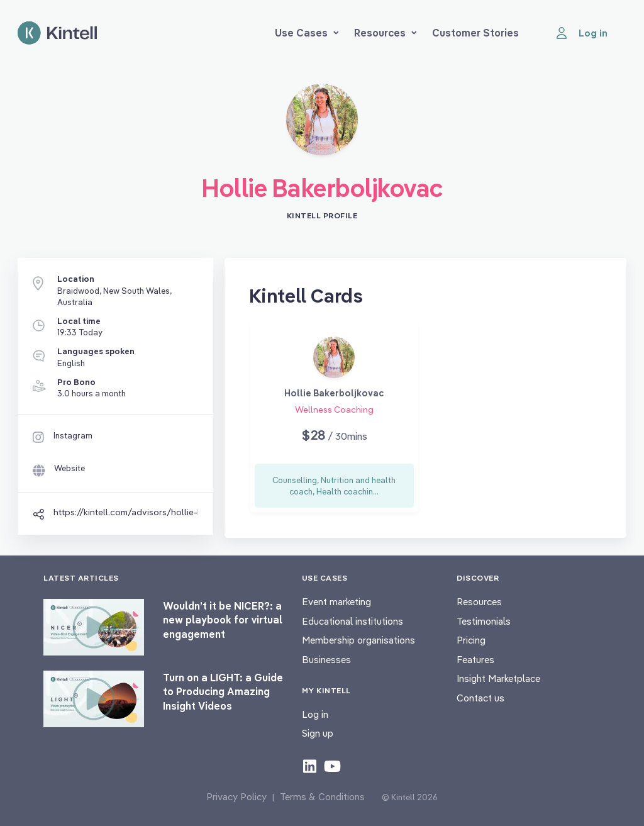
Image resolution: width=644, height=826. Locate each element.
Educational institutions (353, 621)
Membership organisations (358, 640)
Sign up (318, 733)
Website (69, 468)
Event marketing (336, 602)
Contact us (480, 698)
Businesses (326, 660)
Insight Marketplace (498, 678)
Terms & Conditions (322, 797)
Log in (315, 714)
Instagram (73, 435)
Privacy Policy (236, 797)
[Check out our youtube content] (332, 766)
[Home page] (57, 33)
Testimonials (484, 621)
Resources (386, 33)
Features (475, 660)
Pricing (471, 640)
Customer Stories (475, 33)
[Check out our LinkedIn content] (310, 766)
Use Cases (307, 33)
